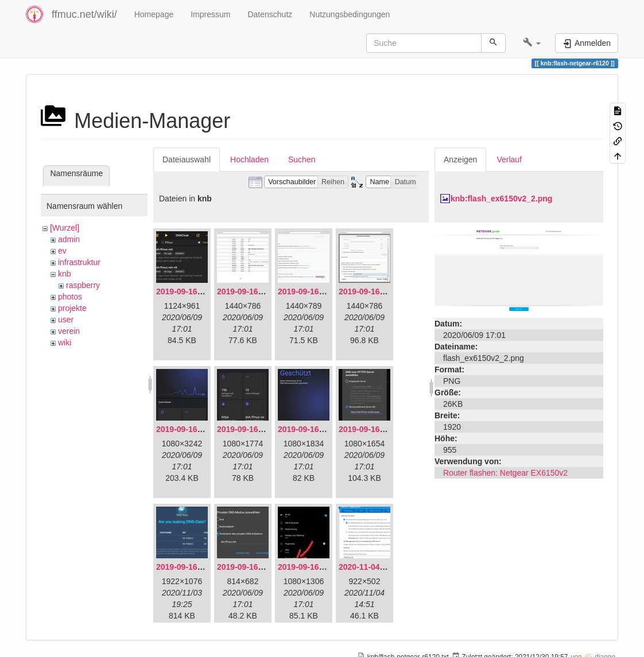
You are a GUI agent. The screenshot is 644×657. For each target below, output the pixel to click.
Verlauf (509, 160)
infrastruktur (79, 262)
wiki (65, 343)
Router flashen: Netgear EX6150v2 (505, 473)
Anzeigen (460, 160)
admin (69, 239)
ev (62, 251)
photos (70, 297)
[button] (532, 43)
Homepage (154, 14)
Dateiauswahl (187, 160)
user (66, 320)
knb (65, 274)
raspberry (83, 285)
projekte (72, 308)
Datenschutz (270, 14)
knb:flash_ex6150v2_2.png (501, 199)
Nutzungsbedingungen (350, 14)
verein (69, 331)
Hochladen (249, 160)
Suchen (302, 160)
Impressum (210, 14)
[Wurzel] (65, 228)
